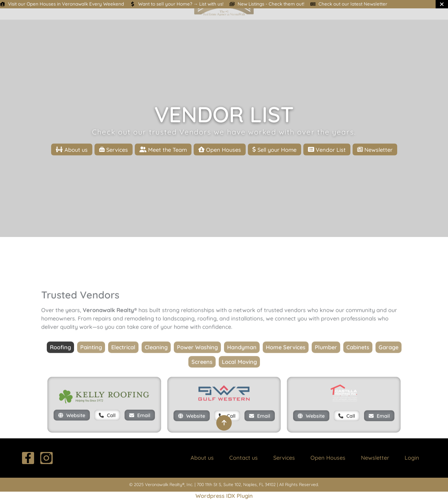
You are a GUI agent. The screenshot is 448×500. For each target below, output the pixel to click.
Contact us (244, 458)
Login (412, 458)
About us (202, 458)
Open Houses (328, 458)
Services (284, 458)
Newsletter (375, 458)
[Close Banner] (442, 4)
